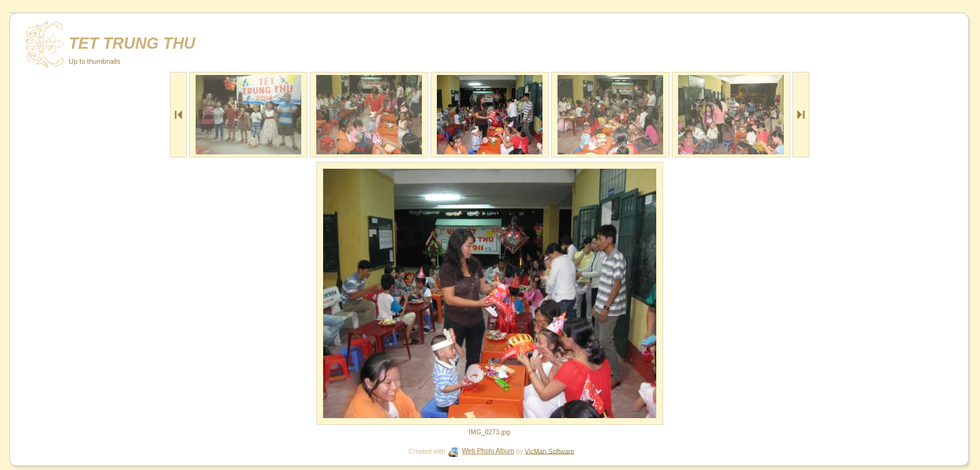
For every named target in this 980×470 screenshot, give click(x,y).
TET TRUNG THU (132, 43)
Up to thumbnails (95, 61)
